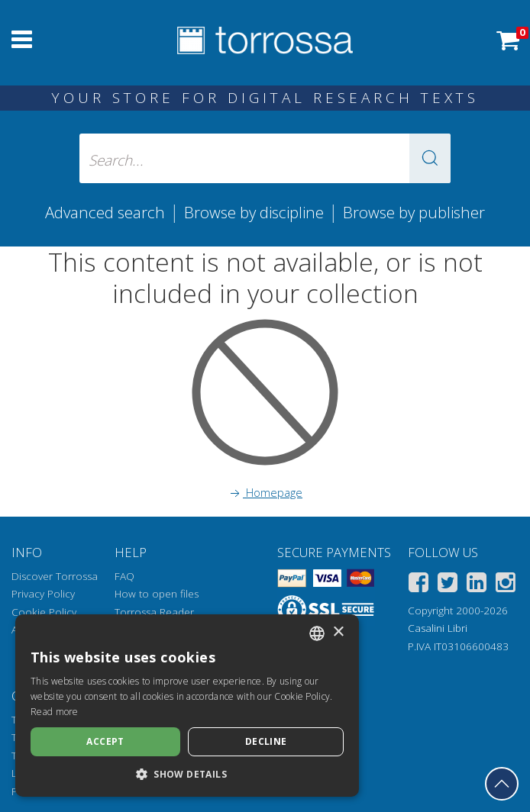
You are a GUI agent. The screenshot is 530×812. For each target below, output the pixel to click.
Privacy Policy (43, 594)
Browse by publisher (414, 212)
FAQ (124, 576)
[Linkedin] (477, 585)
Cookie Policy (44, 612)
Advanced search (105, 212)
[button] (430, 158)
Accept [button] (105, 741)
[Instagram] (506, 585)
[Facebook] (419, 585)
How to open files (157, 594)
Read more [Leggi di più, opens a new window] (55, 712)
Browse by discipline (254, 212)
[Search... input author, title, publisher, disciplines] (265, 158)
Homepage (265, 492)
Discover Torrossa (55, 576)
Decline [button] (266, 741)
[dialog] (187, 706)
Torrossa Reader (154, 612)
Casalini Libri (438, 628)
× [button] (338, 632)
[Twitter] (448, 585)
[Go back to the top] (502, 784)
